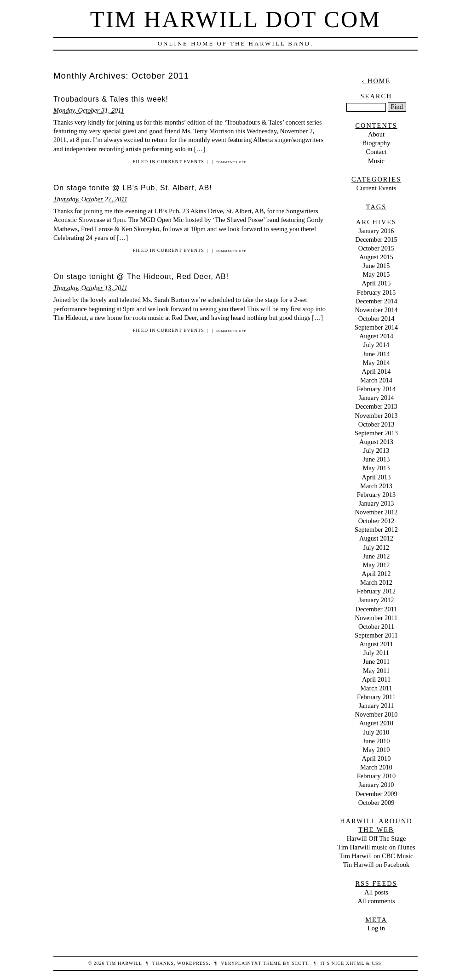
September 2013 (376, 433)
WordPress (193, 963)
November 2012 (376, 512)
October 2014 (376, 319)
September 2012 (376, 530)
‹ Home (376, 81)
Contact (376, 152)
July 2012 (376, 547)
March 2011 (376, 688)
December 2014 (376, 301)
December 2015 (376, 239)
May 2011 (376, 671)
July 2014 (376, 345)
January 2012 (376, 600)
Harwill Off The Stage (376, 838)
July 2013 (376, 450)
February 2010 (376, 776)
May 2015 (376, 274)
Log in (376, 928)
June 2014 (376, 354)
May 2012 (376, 565)
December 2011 (376, 609)
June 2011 (376, 661)
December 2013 (376, 406)
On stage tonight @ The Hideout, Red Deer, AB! (141, 276)
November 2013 (376, 416)
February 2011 (376, 697)
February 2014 (376, 389)
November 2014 (376, 310)
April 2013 (376, 477)
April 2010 (376, 758)
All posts (376, 892)
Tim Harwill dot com (235, 19)
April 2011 (376, 679)
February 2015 (376, 292)
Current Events (181, 162)
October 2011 (376, 627)
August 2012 (376, 538)
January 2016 (376, 231)
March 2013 (376, 486)
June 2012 (376, 556)
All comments (376, 901)
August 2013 (376, 442)
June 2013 (376, 459)
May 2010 (376, 750)
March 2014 (376, 380)
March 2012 (376, 582)
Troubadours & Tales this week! (111, 99)
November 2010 (376, 714)
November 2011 (376, 618)
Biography (376, 143)
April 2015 (376, 283)
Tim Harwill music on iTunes (376, 847)
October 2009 (376, 803)
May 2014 (376, 363)
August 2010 (376, 723)
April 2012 (376, 574)
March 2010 (376, 767)
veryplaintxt (241, 963)
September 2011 (376, 635)
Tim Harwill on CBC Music (376, 856)
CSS (376, 963)
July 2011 (376, 653)
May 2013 (376, 468)
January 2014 (376, 398)
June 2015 (376, 266)
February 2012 (376, 591)
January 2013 (376, 503)
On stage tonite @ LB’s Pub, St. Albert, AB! (133, 188)
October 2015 (376, 248)
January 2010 (376, 785)
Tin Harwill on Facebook (376, 865)
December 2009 (376, 794)
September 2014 (376, 327)
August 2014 (376, 336)
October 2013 (376, 424)
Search (376, 96)
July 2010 (376, 732)
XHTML (355, 963)
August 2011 (376, 644)
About (376, 134)
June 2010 (376, 741)
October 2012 (376, 521)
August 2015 (376, 257)
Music (376, 161)
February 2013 (376, 495)
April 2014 (376, 371)
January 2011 (376, 706)
